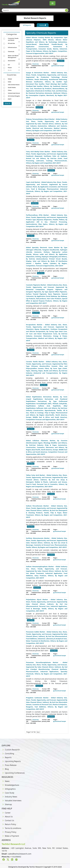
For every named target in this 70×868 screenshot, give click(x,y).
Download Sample (58, 66)
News (6, 781)
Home (43, 25)
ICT (9, 65)
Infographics (9, 789)
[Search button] (66, 10)
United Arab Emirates (15, 93)
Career (6, 813)
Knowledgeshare (10, 785)
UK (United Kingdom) (14, 96)
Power (10, 68)
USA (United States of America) (17, 85)
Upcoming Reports (11, 761)
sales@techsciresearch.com (20, 854)
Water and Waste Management (13, 57)
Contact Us (8, 820)
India (9, 82)
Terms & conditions (11, 828)
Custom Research (11, 750)
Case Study (8, 793)
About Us (7, 817)
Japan (10, 99)
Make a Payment (10, 836)
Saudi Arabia (12, 87)
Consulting (8, 754)
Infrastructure (12, 47)
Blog (5, 769)
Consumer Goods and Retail (13, 39)
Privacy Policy (9, 832)
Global (10, 79)
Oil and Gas (11, 43)
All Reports (27, 25)
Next (38, 732)
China (10, 90)
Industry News (9, 797)
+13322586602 (16, 857)
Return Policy (9, 824)
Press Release (9, 765)
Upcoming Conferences (13, 773)
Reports (7, 757)
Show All (8, 103)
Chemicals (11, 51)
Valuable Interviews (12, 801)
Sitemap (7, 804)
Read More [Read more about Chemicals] (61, 61)
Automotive (12, 61)
